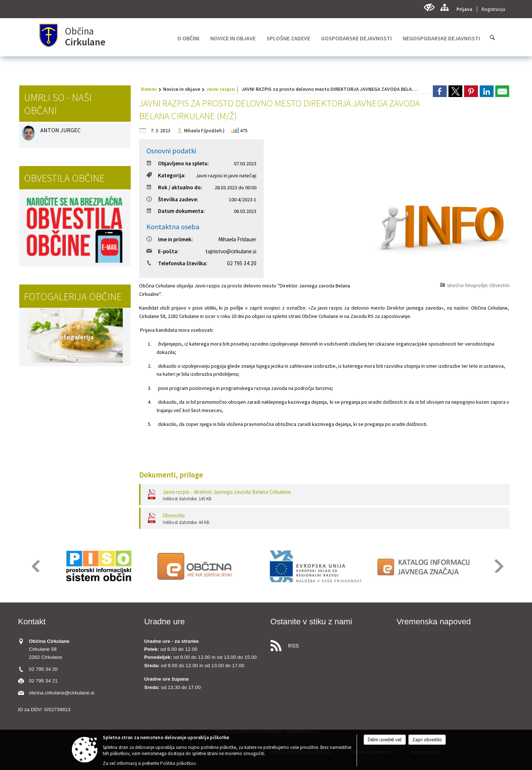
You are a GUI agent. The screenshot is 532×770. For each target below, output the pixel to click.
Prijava (464, 9)
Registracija (493, 9)
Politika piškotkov (178, 763)
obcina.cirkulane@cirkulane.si (62, 693)
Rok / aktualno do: (174, 187)
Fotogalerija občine (73, 297)
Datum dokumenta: (176, 211)
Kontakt (32, 622)
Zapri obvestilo (427, 740)
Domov (149, 89)
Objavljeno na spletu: (178, 163)
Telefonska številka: (177, 263)
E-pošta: (163, 251)
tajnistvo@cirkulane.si (231, 251)
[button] (28, 337)
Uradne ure (165, 622)
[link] (440, 91)
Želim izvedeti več (385, 740)
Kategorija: (166, 175)
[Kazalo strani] (444, 7)
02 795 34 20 (242, 263)
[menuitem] (188, 38)
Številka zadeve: (172, 199)
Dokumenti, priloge (171, 475)
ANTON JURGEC (60, 130)
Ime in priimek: (170, 239)
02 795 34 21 (43, 681)
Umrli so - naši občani (58, 104)
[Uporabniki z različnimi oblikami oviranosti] (429, 7)
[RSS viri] (329, 644)
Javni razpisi (221, 89)
